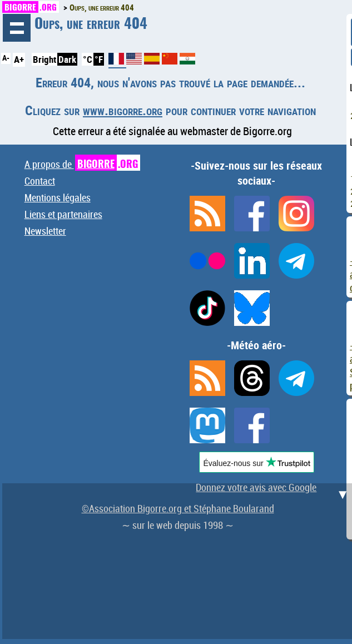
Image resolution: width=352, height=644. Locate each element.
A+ (19, 59)
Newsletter (45, 231)
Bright (44, 59)
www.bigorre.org (123, 110)
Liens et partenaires (63, 214)
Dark (67, 59)
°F (99, 59)
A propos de (82, 164)
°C (88, 59)
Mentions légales (58, 197)
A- (6, 58)
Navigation (17, 28)
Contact (40, 181)
